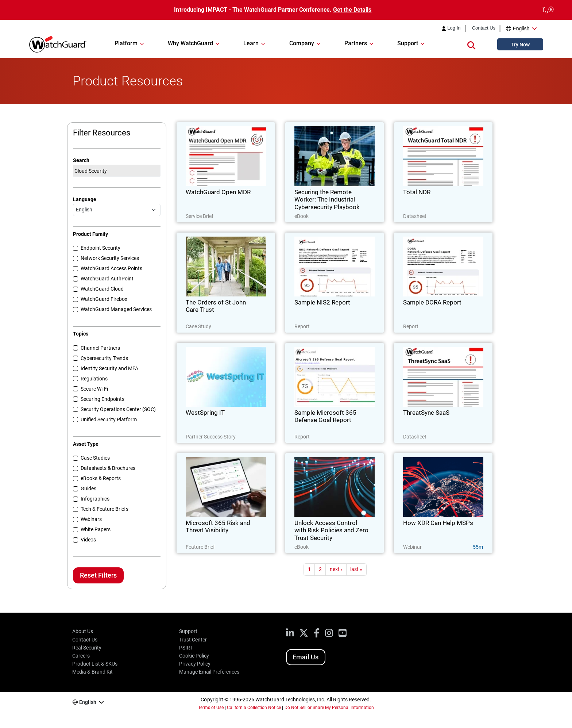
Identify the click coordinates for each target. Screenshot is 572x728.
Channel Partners (100, 348)
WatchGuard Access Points (111, 268)
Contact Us (484, 28)
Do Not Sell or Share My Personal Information (329, 708)
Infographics (95, 499)
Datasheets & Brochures (108, 468)
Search (81, 160)
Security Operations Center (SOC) (118, 409)
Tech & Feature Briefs (105, 509)
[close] (548, 10)
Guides (88, 488)
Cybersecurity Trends (104, 358)
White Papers (96, 529)
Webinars (91, 519)
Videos (88, 540)
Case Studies (95, 458)
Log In (454, 28)
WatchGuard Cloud (102, 289)
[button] (471, 44)
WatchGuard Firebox (104, 299)
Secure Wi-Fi (94, 389)
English (521, 28)
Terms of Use (211, 708)
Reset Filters (98, 575)
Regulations (94, 379)
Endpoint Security (101, 248)
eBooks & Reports (101, 478)
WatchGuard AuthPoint (107, 279)
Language (85, 199)
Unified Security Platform (109, 419)
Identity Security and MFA (109, 368)
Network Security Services (110, 258)
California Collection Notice (254, 708)
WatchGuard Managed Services (116, 309)
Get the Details (352, 10)
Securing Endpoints (103, 399)
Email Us (306, 657)
